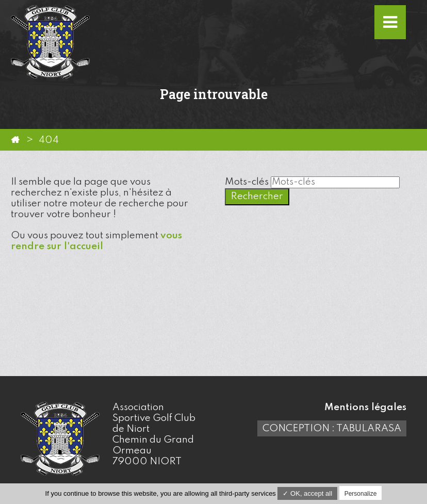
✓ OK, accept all (307, 493)
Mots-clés (247, 182)
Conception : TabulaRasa (332, 428)
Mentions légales (365, 407)
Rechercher (257, 197)
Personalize (361, 494)
